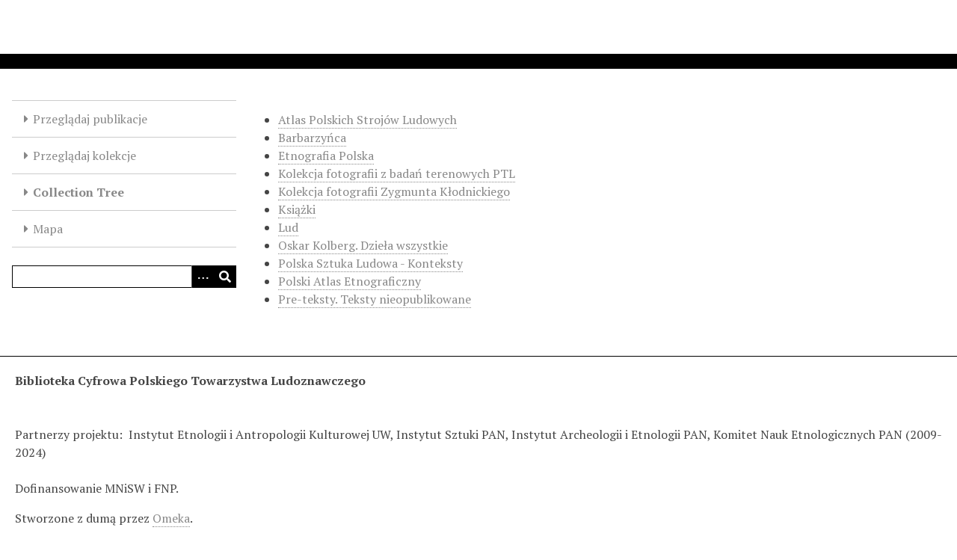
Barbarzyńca (312, 138)
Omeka (171, 518)
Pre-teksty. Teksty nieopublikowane (375, 299)
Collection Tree (79, 192)
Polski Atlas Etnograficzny (350, 281)
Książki (297, 209)
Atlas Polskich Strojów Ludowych (367, 120)
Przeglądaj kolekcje (84, 156)
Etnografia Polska (326, 156)
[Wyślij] (225, 277)
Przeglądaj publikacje (90, 119)
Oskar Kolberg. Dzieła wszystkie (363, 245)
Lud (288, 227)
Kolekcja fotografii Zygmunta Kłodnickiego (394, 191)
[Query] (124, 277)
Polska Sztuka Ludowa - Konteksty (370, 263)
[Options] (203, 277)
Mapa (48, 229)
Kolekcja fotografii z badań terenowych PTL (397, 173)
